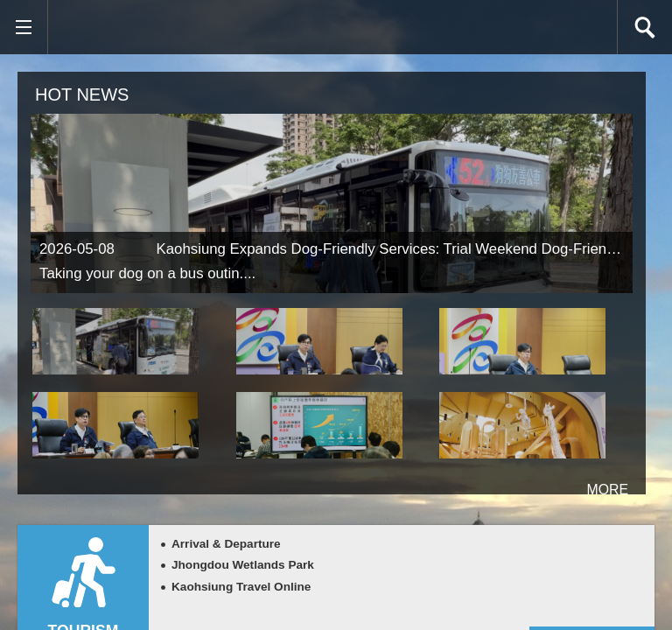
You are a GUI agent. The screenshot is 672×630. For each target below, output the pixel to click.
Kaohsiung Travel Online (241, 587)
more (584, 482)
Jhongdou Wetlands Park (243, 565)
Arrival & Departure (226, 544)
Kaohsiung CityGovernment (158, 27)
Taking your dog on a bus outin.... (147, 273)
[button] (23, 28)
